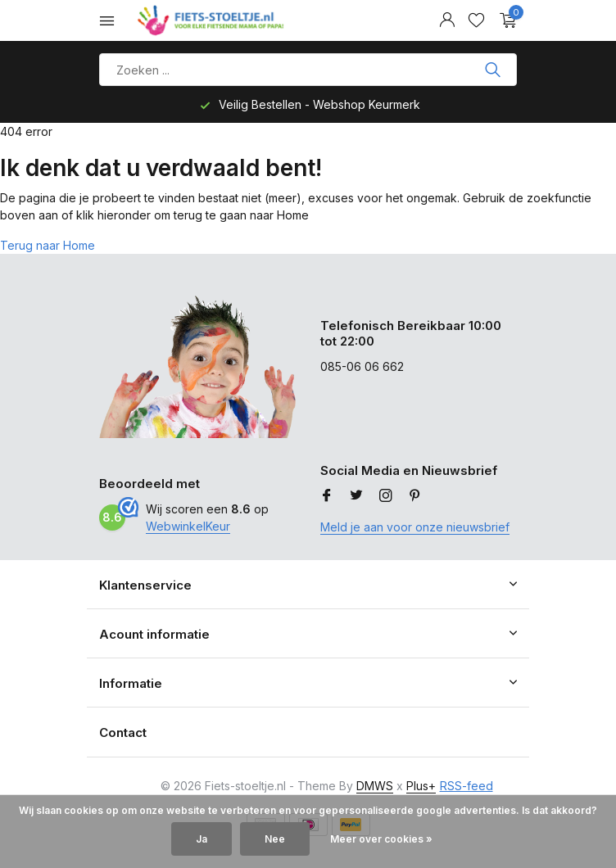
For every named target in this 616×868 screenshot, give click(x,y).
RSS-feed (467, 786)
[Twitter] (356, 496)
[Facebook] (327, 496)
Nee (275, 839)
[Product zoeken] (308, 70)
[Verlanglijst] (476, 20)
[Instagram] (386, 496)
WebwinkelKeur (188, 526)
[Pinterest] (415, 496)
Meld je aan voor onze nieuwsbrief (415, 527)
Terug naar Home (48, 245)
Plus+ (421, 786)
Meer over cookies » (381, 839)
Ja (202, 839)
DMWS (375, 786)
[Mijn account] (447, 20)
